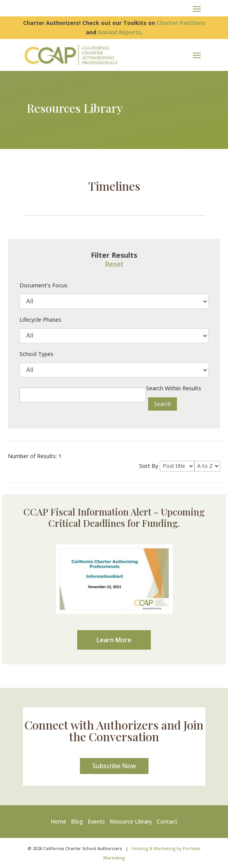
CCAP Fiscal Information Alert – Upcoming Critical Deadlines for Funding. (114, 517)
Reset (114, 264)
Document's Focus (43, 285)
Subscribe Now (114, 766)
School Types (36, 354)
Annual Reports (119, 32)
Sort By (149, 466)
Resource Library (131, 821)
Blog (77, 821)
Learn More (114, 640)
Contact (167, 821)
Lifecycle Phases (40, 320)
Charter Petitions (181, 23)
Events (96, 821)
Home (60, 821)
